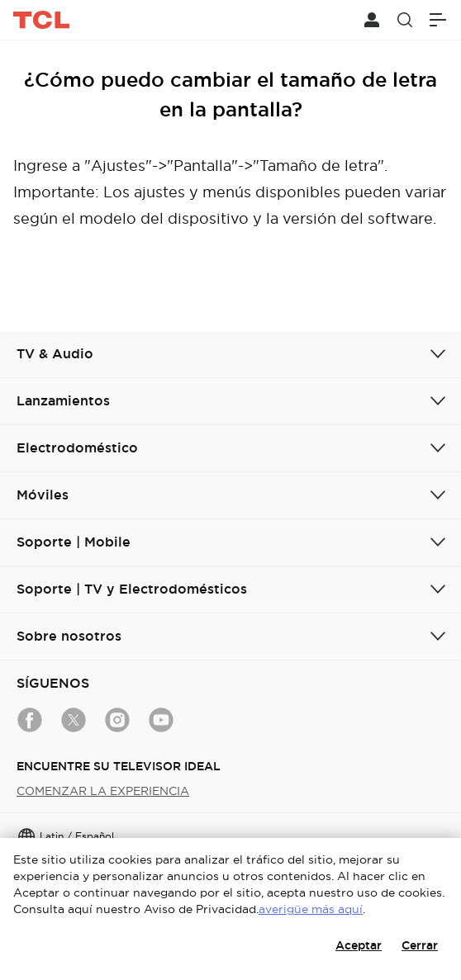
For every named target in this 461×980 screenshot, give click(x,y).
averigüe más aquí (311, 909)
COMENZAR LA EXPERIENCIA (103, 791)
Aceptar (359, 945)
